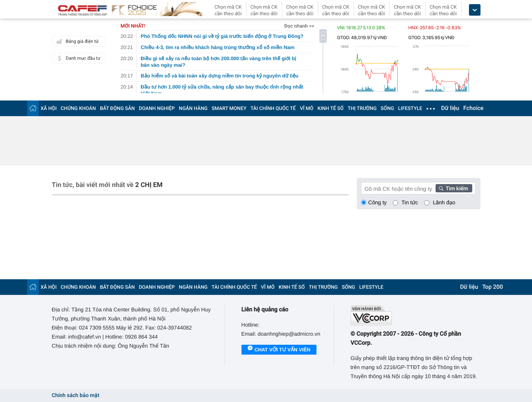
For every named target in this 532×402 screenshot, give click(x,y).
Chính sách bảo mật (76, 396)
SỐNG (387, 108)
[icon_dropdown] (475, 10)
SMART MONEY (229, 108)
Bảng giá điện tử (77, 41)
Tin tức (410, 202)
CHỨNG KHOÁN (78, 108)
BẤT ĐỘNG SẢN (118, 108)
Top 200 (492, 287)
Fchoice (473, 108)
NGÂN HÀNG (193, 108)
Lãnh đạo (444, 202)
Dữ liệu (450, 108)
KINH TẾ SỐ (331, 108)
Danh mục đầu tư (77, 58)
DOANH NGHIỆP (157, 108)
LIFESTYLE (410, 108)
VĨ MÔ (307, 108)
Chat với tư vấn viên (279, 350)
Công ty (378, 202)
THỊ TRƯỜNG (362, 108)
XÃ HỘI (49, 108)
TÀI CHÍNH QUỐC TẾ (273, 108)
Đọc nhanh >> (299, 26)
